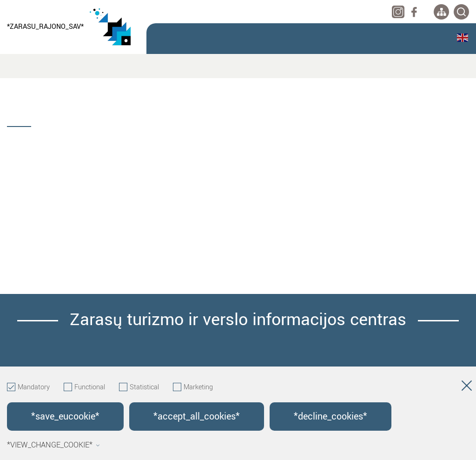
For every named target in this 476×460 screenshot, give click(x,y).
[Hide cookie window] (467, 387)
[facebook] (414, 12)
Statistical (139, 387)
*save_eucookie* (65, 417)
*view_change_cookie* (53, 445)
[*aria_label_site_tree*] (441, 12)
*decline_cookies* (331, 417)
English (463, 38)
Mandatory (28, 387)
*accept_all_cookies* (197, 417)
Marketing (193, 387)
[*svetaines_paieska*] (461, 12)
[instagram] (398, 12)
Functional (84, 387)
